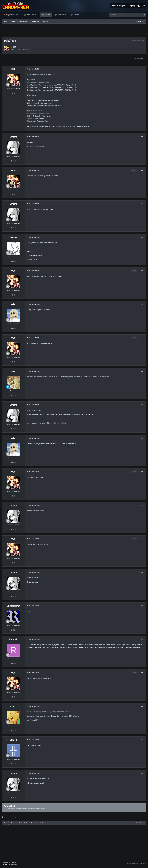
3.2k (13, 328)
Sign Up (132, 6)
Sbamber (13, 237)
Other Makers (31, 15)
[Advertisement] (74, 30)
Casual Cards (27, 50)
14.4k (13, 764)
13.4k (13, 395)
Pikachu (13, 706)
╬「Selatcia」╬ (13, 740)
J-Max (13, 371)
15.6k (13, 730)
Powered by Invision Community (136, 864)
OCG (14, 47)
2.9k (13, 262)
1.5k (13, 663)
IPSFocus (13, 862)
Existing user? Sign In (119, 6)
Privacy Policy (14, 865)
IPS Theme (5, 862)
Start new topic (138, 58)
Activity (76, 15)
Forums (47, 15)
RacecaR (13, 639)
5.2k (13, 630)
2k (13, 93)
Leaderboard (62, 15)
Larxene (13, 137)
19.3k (13, 161)
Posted (33, 69)
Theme (4, 865)
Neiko (13, 304)
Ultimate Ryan (13, 606)
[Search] (120, 15)
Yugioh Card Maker (13, 15)
